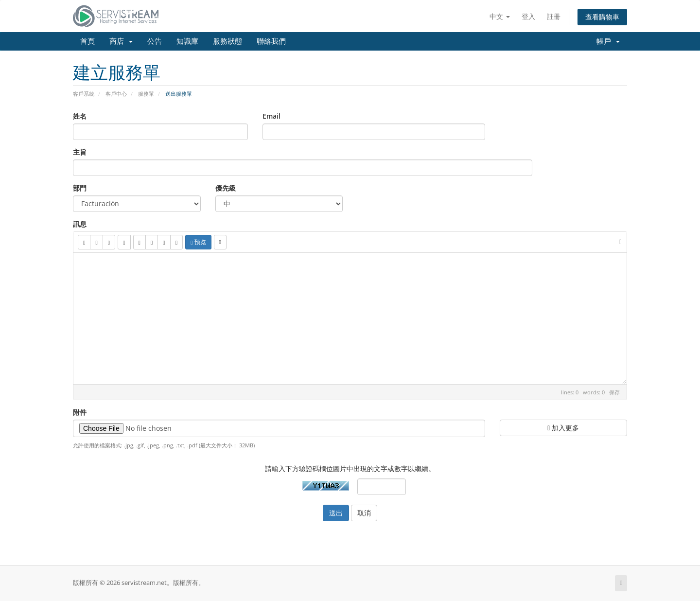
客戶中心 (116, 94)
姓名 (80, 116)
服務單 (146, 94)
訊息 (80, 224)
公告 (155, 41)
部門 (80, 188)
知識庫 (187, 41)
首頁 (87, 41)
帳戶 (608, 41)
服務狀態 (227, 41)
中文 (500, 16)
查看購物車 (602, 17)
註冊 (554, 16)
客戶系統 (84, 94)
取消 (364, 513)
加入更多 (563, 428)
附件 (80, 412)
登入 (528, 16)
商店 (121, 41)
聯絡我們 (271, 41)
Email (271, 116)
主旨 (80, 152)
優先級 (226, 188)
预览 (198, 242)
